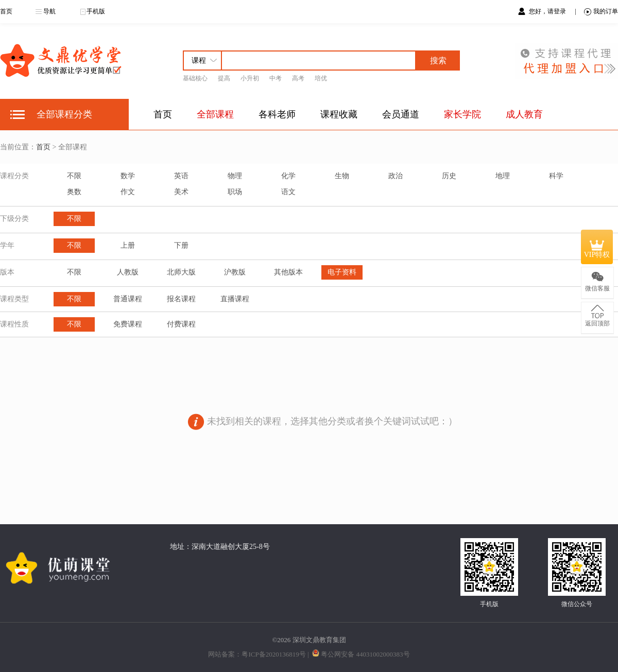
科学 (556, 176)
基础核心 (195, 78)
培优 (321, 78)
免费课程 (128, 324)
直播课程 (235, 299)
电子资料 (342, 272)
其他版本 (288, 272)
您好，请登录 (548, 11)
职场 (235, 192)
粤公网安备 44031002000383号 (365, 654)
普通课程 (128, 299)
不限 (74, 176)
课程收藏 (339, 114)
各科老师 (277, 114)
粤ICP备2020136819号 (273, 654)
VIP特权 (597, 247)
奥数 (74, 192)
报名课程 (181, 299)
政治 (396, 176)
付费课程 (181, 324)
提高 (224, 78)
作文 (128, 192)
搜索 (438, 61)
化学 (288, 176)
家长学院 (462, 114)
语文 (288, 192)
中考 (276, 78)
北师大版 (181, 272)
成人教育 (524, 114)
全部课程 (215, 114)
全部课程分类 (64, 114)
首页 (6, 11)
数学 (128, 176)
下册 (181, 245)
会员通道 (401, 114)
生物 (342, 176)
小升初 (250, 78)
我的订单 (601, 12)
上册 (128, 245)
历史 (449, 176)
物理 (235, 176)
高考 (298, 78)
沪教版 (235, 272)
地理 (503, 176)
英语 (181, 176)
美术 (181, 192)
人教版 (128, 272)
